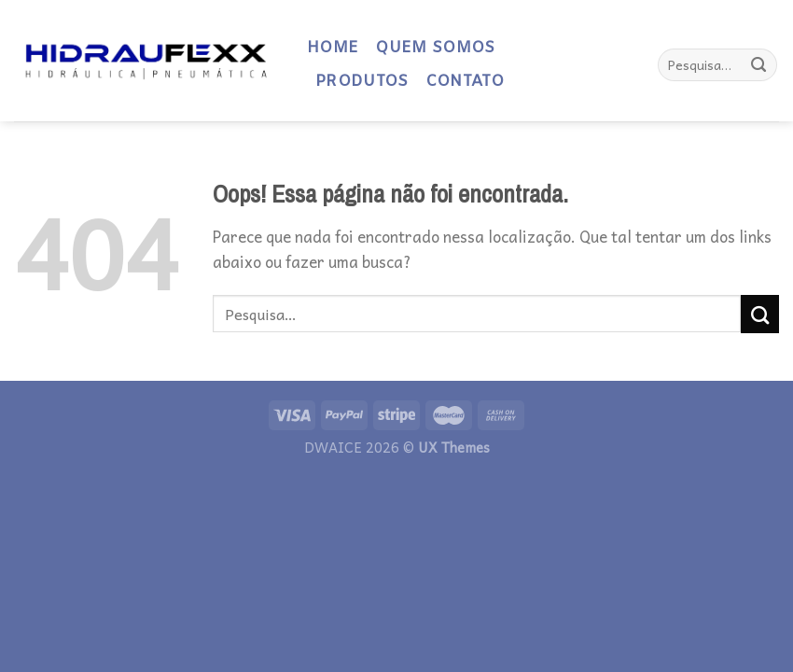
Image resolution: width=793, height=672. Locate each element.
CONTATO (465, 82)
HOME (333, 49)
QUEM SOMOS (435, 49)
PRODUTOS (362, 82)
